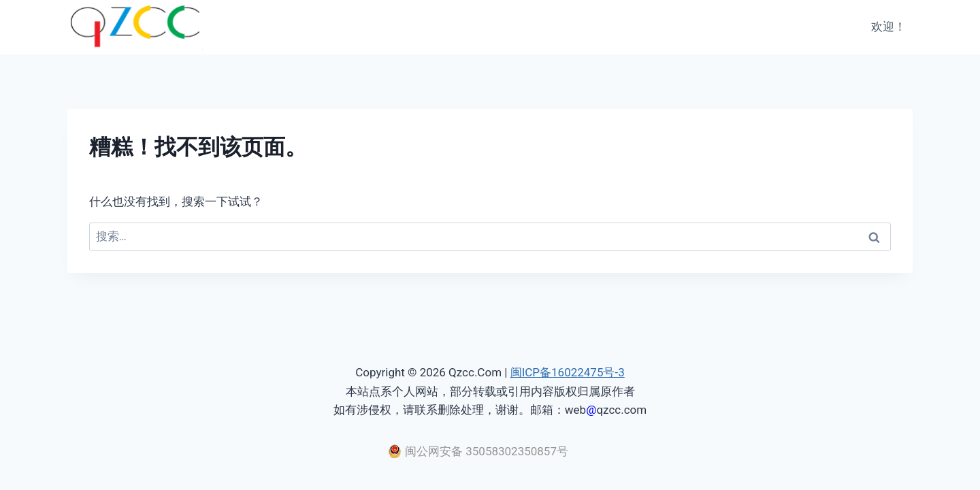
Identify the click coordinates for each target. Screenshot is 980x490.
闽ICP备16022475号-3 (568, 372)
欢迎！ (888, 27)
